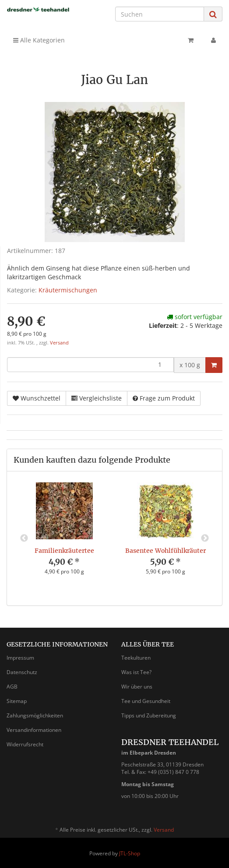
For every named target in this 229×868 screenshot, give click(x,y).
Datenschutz (22, 672)
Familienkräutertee (64, 551)
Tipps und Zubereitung (149, 715)
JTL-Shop (130, 853)
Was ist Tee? (136, 672)
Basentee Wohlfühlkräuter (166, 551)
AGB (12, 687)
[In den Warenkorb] (214, 365)
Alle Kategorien (39, 40)
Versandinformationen (34, 730)
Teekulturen (136, 658)
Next (205, 538)
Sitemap (17, 701)
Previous (24, 538)
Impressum (20, 658)
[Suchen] (160, 14)
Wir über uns (137, 687)
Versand (59, 343)
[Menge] (90, 365)
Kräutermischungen (68, 290)
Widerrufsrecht (25, 744)
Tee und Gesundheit (146, 701)
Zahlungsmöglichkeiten (35, 715)
